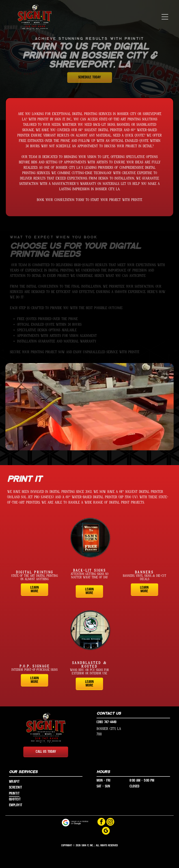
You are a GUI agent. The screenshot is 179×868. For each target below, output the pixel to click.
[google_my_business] (106, 831)
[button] (165, 17)
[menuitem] (46, 782)
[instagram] (110, 822)
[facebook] (101, 822)
